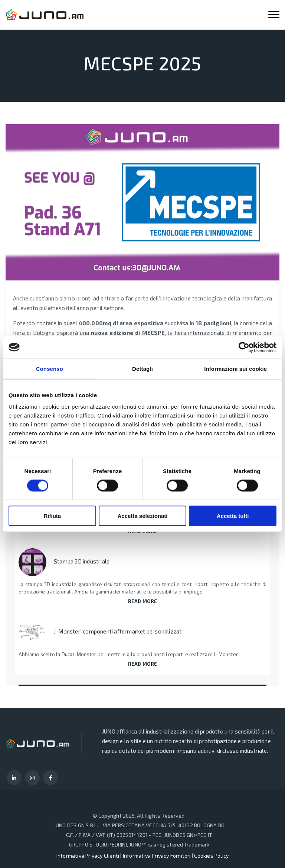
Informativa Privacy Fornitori (157, 856)
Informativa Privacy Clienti (88, 856)
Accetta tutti (233, 516)
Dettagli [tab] (142, 368)
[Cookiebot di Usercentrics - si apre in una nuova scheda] (244, 347)
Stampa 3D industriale (82, 561)
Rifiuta (52, 516)
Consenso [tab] (50, 368)
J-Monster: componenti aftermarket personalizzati (118, 631)
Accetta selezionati (142, 516)
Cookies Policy (211, 856)
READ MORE (143, 601)
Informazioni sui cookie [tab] (235, 368)
